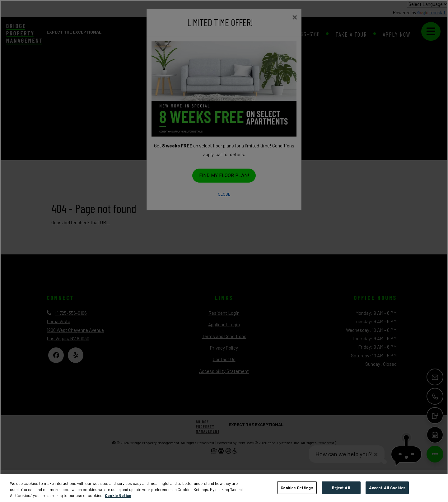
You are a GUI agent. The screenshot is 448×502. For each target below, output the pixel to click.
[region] (224, 488)
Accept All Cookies (387, 487)
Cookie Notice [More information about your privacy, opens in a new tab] (118, 495)
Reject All (341, 487)
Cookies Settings (297, 487)
